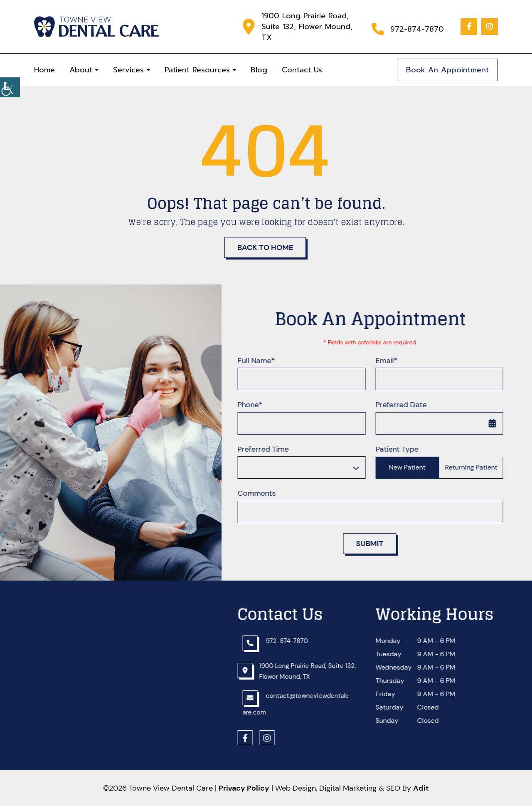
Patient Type (402, 449)
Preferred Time (268, 449)
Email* (391, 361)
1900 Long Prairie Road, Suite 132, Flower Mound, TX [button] (307, 27)
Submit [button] (374, 544)
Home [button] (44, 70)
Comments (262, 494)
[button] (10, 87)
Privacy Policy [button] (244, 788)
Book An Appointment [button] (447, 70)
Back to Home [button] (265, 247)
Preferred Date (406, 405)
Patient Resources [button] (197, 70)
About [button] (81, 70)
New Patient (412, 468)
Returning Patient (476, 468)
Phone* (255, 405)
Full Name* (261, 361)
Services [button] (128, 70)
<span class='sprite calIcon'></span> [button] (498, 423)
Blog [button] (259, 70)
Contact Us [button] (302, 70)
